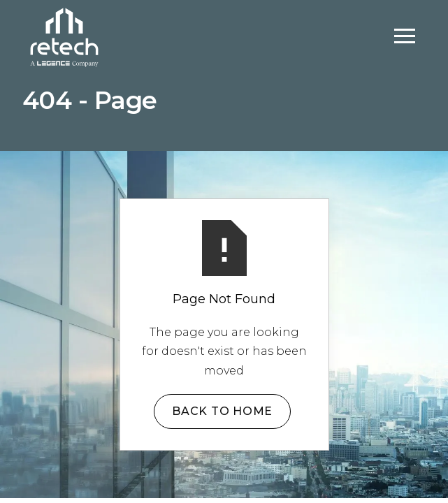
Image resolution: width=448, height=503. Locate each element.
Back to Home (222, 411)
